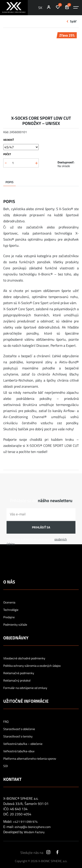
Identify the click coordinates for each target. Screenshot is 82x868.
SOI (5, 766)
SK (40, 8)
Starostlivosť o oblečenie (19, 729)
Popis (10, 182)
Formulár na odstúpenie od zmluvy (25, 688)
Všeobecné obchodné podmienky (24, 658)
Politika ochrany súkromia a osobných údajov (32, 666)
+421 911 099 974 (25, 822)
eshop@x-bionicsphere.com (33, 827)
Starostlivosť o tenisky (18, 736)
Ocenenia (9, 602)
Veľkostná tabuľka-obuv (19, 751)
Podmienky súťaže (15, 625)
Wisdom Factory (34, 832)
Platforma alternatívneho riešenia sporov (30, 759)
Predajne (9, 617)
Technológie (11, 610)
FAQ (6, 722)
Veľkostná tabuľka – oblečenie (23, 744)
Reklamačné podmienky (19, 673)
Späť (73, 21)
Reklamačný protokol (17, 680)
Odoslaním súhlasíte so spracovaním (37, 541)
